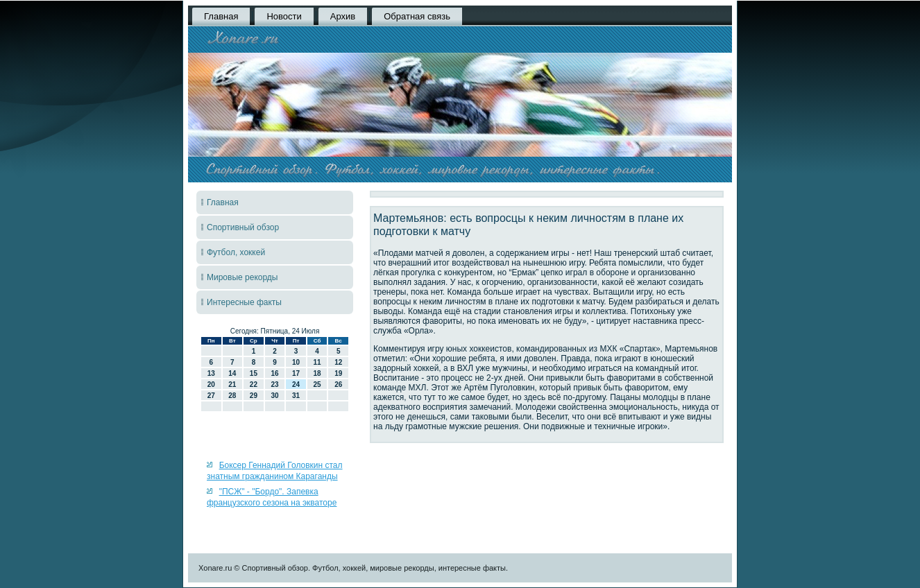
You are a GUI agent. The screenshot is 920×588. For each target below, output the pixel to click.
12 (338, 362)
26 (338, 384)
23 (274, 384)
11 (317, 362)
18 (317, 373)
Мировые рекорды (242, 277)
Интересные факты (244, 302)
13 (211, 373)
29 (254, 396)
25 (317, 384)
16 (274, 373)
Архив (343, 16)
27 (211, 396)
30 (274, 396)
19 (338, 373)
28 (232, 396)
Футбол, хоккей (236, 252)
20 (211, 384)
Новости (284, 16)
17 (296, 373)
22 (254, 384)
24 (296, 384)
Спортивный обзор (243, 227)
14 (232, 373)
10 (296, 362)
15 (254, 373)
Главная (221, 16)
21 (232, 384)
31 (296, 396)
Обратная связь (417, 16)
